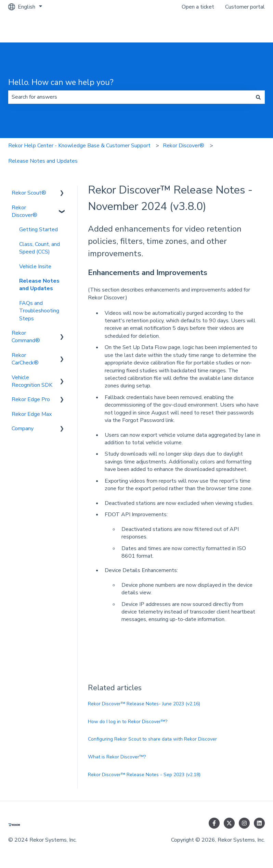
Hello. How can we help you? (61, 82)
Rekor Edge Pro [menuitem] (31, 399)
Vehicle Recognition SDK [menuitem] (32, 381)
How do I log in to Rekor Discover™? (128, 722)
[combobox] (130, 97)
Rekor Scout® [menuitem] (29, 193)
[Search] (258, 97)
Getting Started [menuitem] (38, 230)
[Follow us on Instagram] (244, 823)
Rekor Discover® (184, 146)
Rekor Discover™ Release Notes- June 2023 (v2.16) (144, 704)
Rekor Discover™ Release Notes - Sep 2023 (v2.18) (144, 775)
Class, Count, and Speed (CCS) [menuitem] (40, 248)
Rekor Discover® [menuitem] (24, 211)
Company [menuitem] (23, 429)
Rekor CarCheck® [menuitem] (25, 359)
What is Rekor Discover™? (117, 757)
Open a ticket (198, 7)
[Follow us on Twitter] (229, 823)
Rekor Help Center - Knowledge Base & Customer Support (79, 146)
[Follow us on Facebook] (214, 823)
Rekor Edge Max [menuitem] (32, 414)
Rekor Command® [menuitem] (26, 337)
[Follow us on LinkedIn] (259, 823)
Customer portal (245, 7)
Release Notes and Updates (43, 161)
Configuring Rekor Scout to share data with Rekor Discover (152, 739)
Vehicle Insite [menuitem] (35, 266)
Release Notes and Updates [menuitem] (39, 285)
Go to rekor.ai (242, 28)
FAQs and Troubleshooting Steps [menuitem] (39, 311)
